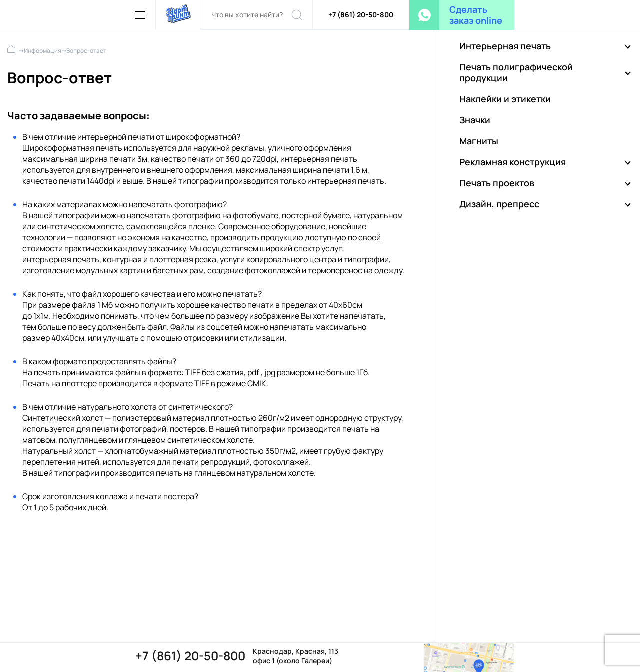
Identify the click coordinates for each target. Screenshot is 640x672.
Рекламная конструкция (513, 162)
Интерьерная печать (505, 46)
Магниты (479, 141)
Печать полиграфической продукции (516, 72)
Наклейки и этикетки (505, 99)
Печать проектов (497, 183)
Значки (475, 120)
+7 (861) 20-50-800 (361, 15)
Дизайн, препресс (499, 204)
